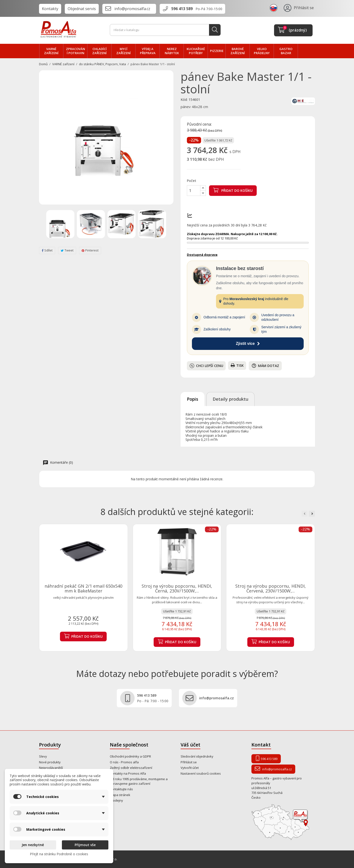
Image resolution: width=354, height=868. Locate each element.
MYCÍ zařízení (124, 51)
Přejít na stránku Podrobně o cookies (59, 854)
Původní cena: (199, 124)
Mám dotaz (265, 366)
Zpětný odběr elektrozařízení (131, 768)
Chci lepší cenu (206, 366)
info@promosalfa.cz (132, 9)
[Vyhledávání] (165, 30)
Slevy (43, 756)
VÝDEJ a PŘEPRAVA (148, 51)
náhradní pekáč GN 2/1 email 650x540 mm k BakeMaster (83, 588)
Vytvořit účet (190, 768)
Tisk (237, 365)
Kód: (184, 100)
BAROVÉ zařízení (238, 51)
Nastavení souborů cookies (201, 773)
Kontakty (50, 9)
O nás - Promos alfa (124, 762)
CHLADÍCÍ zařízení (99, 51)
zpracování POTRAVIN (75, 51)
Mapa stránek (120, 795)
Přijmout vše (85, 845)
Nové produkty (50, 762)
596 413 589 (182, 9)
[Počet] (194, 191)
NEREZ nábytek (172, 51)
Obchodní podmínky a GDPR (130, 756)
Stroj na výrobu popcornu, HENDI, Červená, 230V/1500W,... (271, 588)
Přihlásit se (189, 762)
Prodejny (116, 800)
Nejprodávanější (51, 768)
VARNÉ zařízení (51, 51)
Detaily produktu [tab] (230, 399)
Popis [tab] (193, 399)
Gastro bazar (286, 51)
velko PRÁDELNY (262, 51)
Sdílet (47, 250)
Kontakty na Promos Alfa (128, 773)
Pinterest (90, 250)
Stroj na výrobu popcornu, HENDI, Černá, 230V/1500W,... (177, 588)
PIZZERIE (217, 51)
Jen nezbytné (33, 845)
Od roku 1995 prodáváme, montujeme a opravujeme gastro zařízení (139, 781)
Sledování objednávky (197, 756)
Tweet (67, 250)
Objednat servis (82, 9)
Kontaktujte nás (121, 789)
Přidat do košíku (233, 190)
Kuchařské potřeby (196, 51)
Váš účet (190, 745)
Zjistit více (248, 344)
